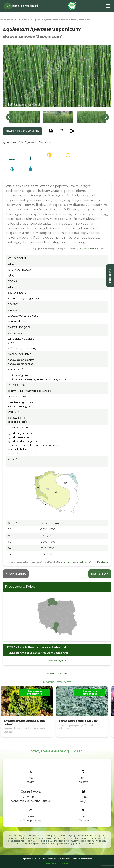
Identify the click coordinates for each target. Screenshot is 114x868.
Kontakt (51, 864)
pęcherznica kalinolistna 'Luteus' (31, 801)
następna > (100, 574)
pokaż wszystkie (57, 661)
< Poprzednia (16, 574)
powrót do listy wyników (22, 131)
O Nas (65, 864)
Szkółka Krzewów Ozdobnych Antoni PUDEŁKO (83, 562)
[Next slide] (106, 117)
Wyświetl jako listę (57, 674)
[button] (24, 117)
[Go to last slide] (9, 117)
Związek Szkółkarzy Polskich (93, 249)
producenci (110, 276)
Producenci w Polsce (20, 587)
